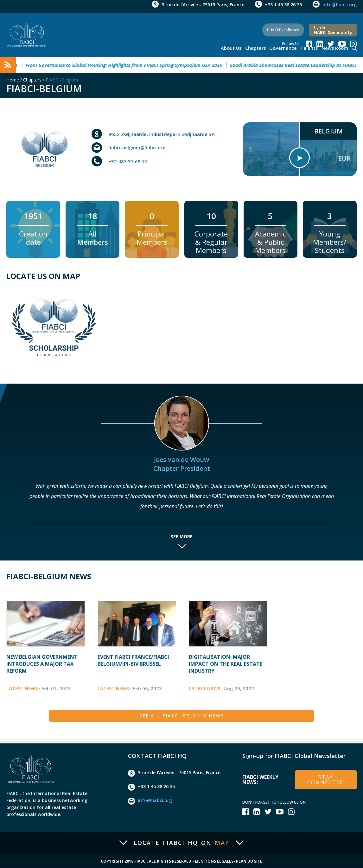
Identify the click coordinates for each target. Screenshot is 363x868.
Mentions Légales (214, 860)
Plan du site (249, 860)
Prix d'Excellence (278, 28)
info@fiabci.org (340, 5)
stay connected (326, 778)
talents (310, 48)
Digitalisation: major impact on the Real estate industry (226, 664)
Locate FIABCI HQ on (181, 842)
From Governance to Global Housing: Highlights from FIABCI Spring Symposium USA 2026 (135, 65)
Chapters (259, 48)
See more (182, 537)
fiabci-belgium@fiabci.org (138, 148)
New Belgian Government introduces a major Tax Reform (42, 664)
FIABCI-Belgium (62, 80)
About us (236, 48)
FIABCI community (333, 28)
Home (13, 80)
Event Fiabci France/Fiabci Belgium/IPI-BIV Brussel (133, 660)
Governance (285, 48)
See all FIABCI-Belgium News (182, 714)
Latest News (22, 688)
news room (335, 48)
